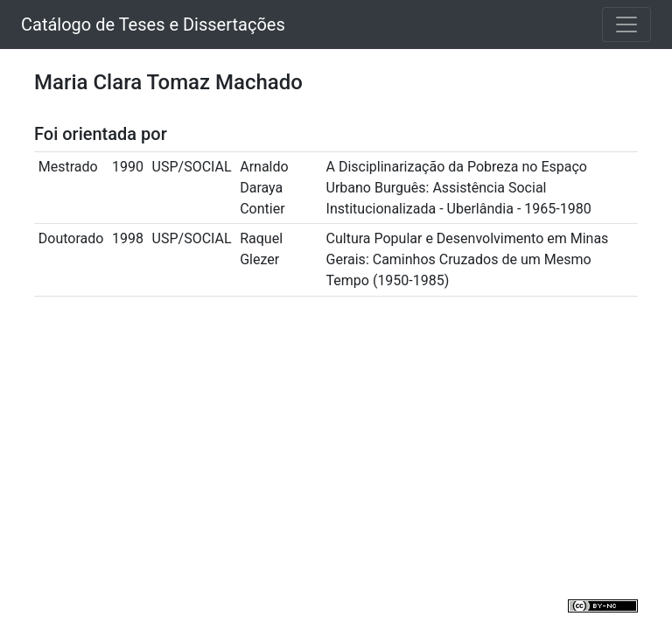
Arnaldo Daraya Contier (264, 188)
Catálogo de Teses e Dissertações (153, 24)
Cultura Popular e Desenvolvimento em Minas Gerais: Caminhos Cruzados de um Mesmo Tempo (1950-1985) (468, 259)
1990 (128, 167)
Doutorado (71, 238)
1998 (128, 238)
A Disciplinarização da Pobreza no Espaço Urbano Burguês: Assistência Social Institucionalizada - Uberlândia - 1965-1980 (459, 188)
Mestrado (68, 167)
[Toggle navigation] (626, 24)
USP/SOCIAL (192, 167)
